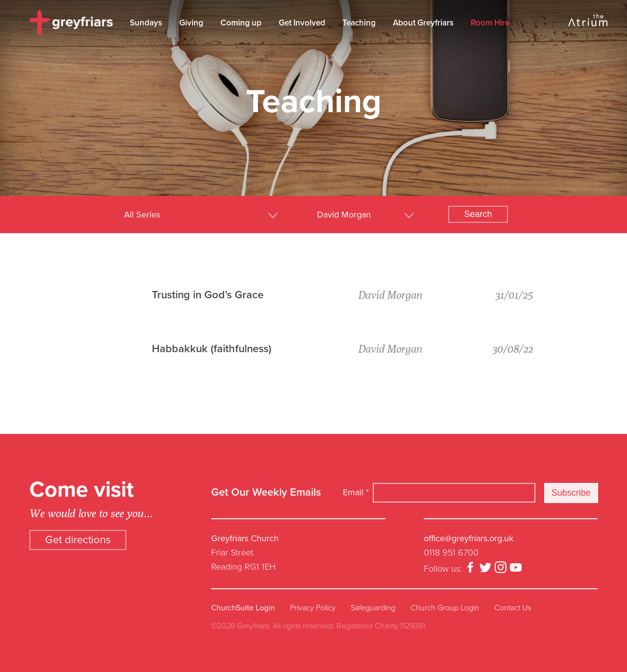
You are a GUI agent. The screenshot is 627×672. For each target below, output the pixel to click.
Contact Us (513, 608)
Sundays (146, 23)
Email (356, 492)
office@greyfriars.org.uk (469, 538)
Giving (191, 23)
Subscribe (571, 493)
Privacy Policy (313, 608)
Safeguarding (373, 608)
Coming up (241, 23)
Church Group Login (445, 608)
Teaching (359, 23)
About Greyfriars (423, 23)
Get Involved (302, 23)
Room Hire (490, 23)
